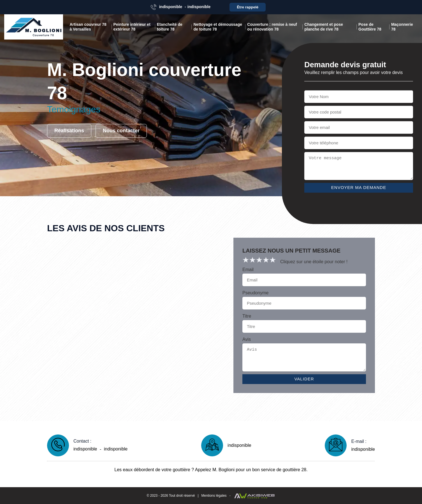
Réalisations (69, 131)
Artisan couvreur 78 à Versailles (88, 27)
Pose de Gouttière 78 (370, 27)
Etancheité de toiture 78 (170, 27)
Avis (247, 339)
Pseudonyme (255, 293)
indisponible (171, 7)
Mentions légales (214, 496)
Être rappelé (248, 7)
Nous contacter (121, 131)
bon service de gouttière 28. (280, 470)
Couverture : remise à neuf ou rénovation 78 (272, 27)
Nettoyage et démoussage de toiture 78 (218, 27)
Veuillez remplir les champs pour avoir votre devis (353, 72)
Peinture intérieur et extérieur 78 (132, 27)
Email (248, 270)
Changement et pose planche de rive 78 (324, 27)
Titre (247, 316)
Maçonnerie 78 (402, 27)
